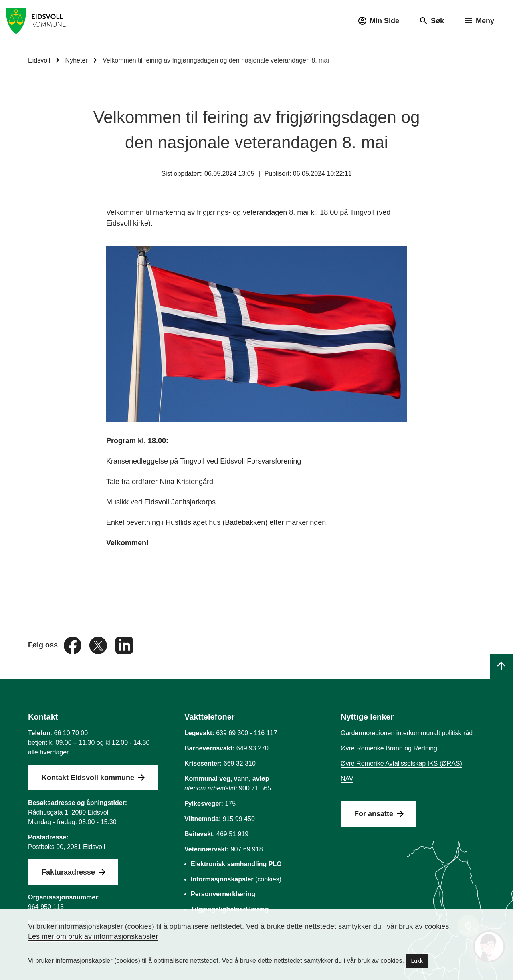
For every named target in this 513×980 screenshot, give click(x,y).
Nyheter (77, 60)
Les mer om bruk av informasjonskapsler (93, 936)
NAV (347, 779)
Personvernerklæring (223, 894)
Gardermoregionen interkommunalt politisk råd (407, 733)
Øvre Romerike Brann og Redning (389, 748)
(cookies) (236, 879)
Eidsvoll (39, 60)
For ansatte (374, 814)
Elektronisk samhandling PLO (236, 864)
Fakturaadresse (68, 872)
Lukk (417, 961)
